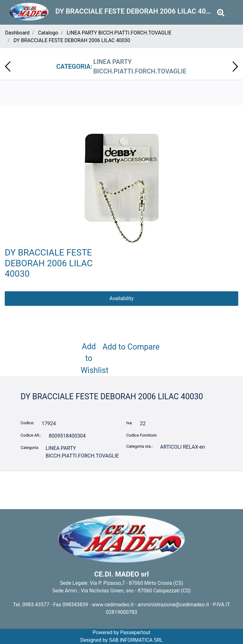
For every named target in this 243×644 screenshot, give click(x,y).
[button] (122, 188)
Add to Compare (131, 347)
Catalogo (48, 33)
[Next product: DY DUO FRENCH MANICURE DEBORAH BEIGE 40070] (235, 66)
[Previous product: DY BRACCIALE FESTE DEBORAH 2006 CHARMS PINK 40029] (8, 66)
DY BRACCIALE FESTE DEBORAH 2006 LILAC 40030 (72, 40)
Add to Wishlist (90, 358)
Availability (121, 298)
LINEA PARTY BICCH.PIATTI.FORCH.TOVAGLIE (119, 33)
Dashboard (17, 33)
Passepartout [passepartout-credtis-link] (135, 632)
